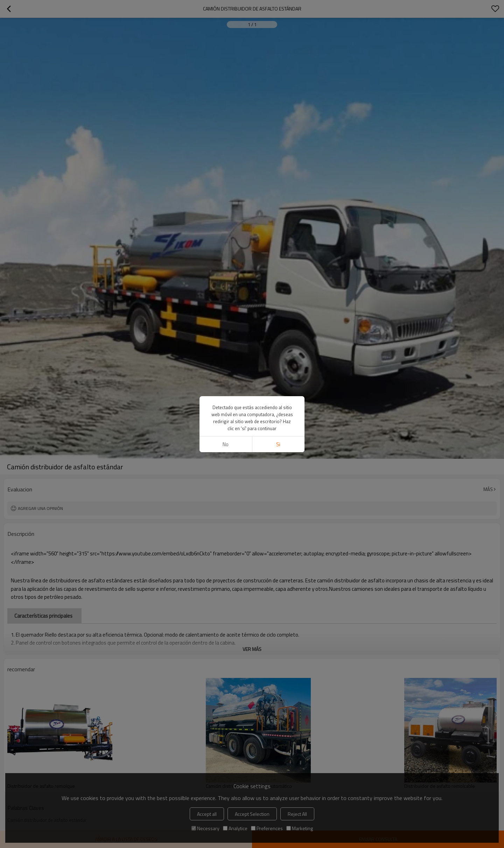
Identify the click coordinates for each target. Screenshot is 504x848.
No (226, 171)
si (278, 171)
